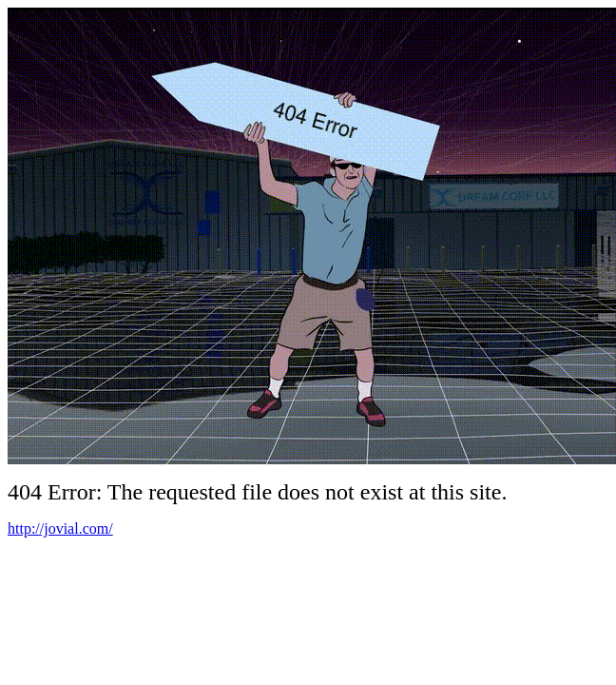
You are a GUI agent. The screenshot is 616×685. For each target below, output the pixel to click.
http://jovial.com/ (60, 528)
